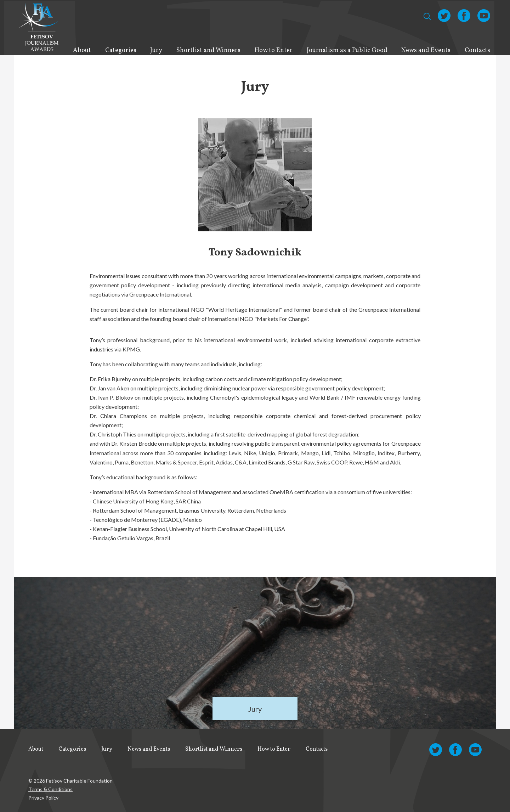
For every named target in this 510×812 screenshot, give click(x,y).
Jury (156, 50)
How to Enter (274, 50)
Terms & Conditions (50, 789)
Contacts (477, 50)
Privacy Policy (43, 798)
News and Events (426, 50)
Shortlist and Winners (208, 50)
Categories (121, 50)
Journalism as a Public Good (347, 50)
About (82, 50)
